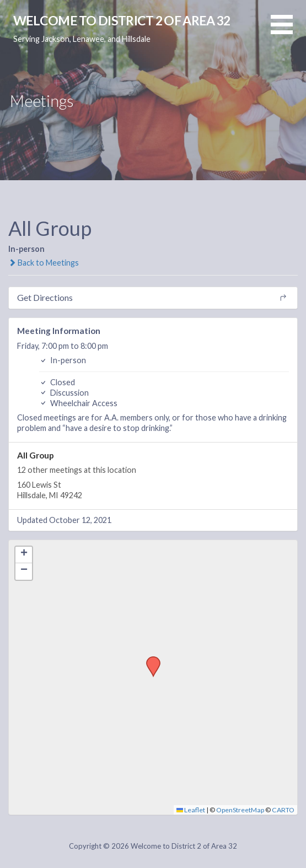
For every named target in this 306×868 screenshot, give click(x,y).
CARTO (283, 810)
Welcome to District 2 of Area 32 (122, 20)
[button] (288, 31)
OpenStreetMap (240, 810)
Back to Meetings (44, 263)
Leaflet (191, 810)
